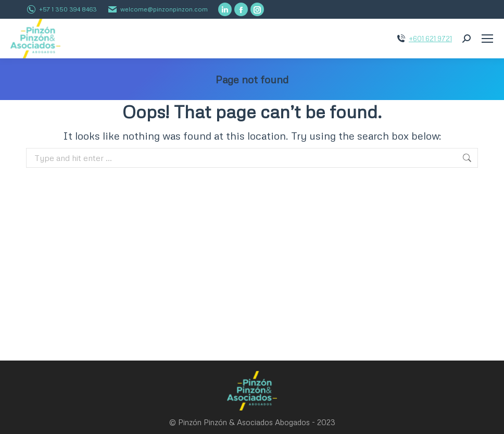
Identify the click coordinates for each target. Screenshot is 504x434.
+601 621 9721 (430, 39)
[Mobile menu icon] (487, 39)
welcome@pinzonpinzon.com (164, 9)
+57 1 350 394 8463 (68, 9)
